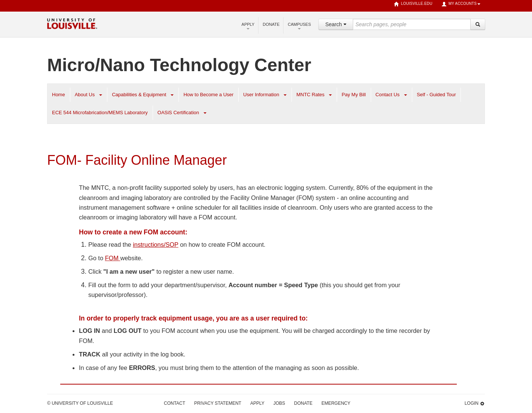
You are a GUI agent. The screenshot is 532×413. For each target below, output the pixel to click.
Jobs (279, 403)
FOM (113, 258)
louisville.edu (413, 4)
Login (475, 403)
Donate (271, 24)
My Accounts (461, 4)
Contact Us (388, 95)
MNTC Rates (310, 95)
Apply (248, 26)
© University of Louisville (80, 403)
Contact (175, 403)
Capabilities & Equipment (139, 95)
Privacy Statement (218, 403)
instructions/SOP (156, 245)
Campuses (299, 26)
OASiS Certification (178, 113)
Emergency (336, 403)
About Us (85, 95)
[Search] (478, 24)
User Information (261, 95)
